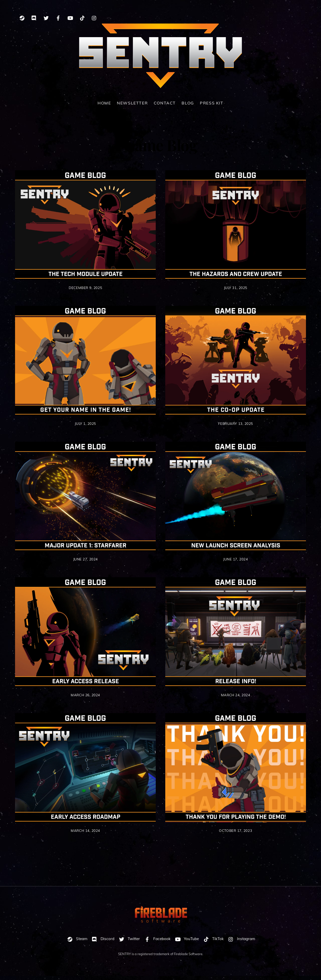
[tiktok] (82, 17)
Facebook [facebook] (156, 943)
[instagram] (94, 17)
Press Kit (212, 107)
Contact (165, 107)
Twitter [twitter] (128, 943)
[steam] (22, 17)
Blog (188, 107)
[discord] (34, 17)
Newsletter (132, 107)
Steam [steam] (76, 943)
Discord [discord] (102, 943)
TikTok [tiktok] (212, 943)
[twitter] (46, 17)
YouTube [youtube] (186, 943)
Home (104, 107)
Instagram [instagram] (240, 943)
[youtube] (70, 17)
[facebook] (58, 17)
